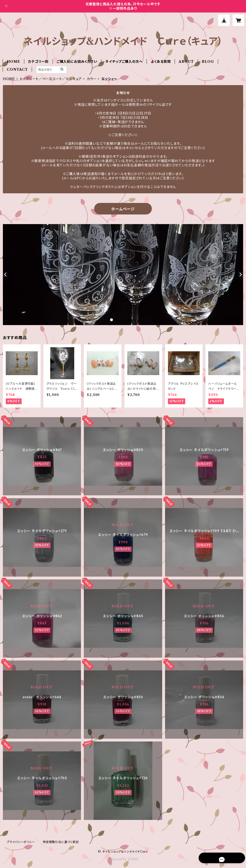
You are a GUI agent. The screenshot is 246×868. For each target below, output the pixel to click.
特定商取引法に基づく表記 (61, 842)
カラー (92, 79)
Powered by (123, 859)
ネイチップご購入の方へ (124, 62)
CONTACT (17, 69)
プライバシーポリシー (21, 842)
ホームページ (123, 209)
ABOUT (186, 62)
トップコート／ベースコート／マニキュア (51, 79)
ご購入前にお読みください (77, 62)
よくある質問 (161, 62)
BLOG (208, 62)
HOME (13, 62)
